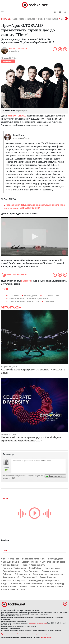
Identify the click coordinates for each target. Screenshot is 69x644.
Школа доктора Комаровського (45, 580)
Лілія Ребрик (35, 568)
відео (5, 584)
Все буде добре (56, 559)
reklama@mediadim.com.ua (38, 623)
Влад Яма (14, 559)
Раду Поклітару (31, 571)
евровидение (31, 296)
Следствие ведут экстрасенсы (48, 574)
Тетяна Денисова (48, 577)
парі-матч (50, 302)
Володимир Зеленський (34, 559)
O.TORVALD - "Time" (51, 296)
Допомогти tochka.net (24, 19)
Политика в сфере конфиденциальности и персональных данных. (39, 634)
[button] (60, 12)
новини (24, 587)
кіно (5, 587)
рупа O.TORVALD (17, 116)
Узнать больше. (46, 637)
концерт (50, 584)
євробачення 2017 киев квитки (24, 302)
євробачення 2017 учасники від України (28, 299)
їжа (23, 590)
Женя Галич (18, 135)
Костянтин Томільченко (14, 568)
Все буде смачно (11, 562)
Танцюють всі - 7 (11, 577)
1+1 (5, 559)
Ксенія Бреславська (19, 49)
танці (41, 587)
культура (61, 584)
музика (14, 587)
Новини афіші (8, 61)
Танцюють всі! (29, 577)
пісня (33, 587)
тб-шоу (50, 587)
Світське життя (22, 574)
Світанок (7, 574)
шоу (5, 590)
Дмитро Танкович (11, 565)
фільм (60, 587)
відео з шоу (17, 584)
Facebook (26, 281)
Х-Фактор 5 (8, 580)
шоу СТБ (14, 590)
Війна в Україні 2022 (48, 19)
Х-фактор (22, 580)
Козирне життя (38, 565)
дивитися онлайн (34, 584)
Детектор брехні (30, 562)
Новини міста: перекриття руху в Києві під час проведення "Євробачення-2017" (31, 439)
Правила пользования (9, 634)
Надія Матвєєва (52, 568)
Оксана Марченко (12, 571)
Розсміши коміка (50, 571)
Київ (25, 565)
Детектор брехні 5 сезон (54, 562)
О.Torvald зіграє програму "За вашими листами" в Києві (33, 371)
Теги (5, 551)
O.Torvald (14, 296)
